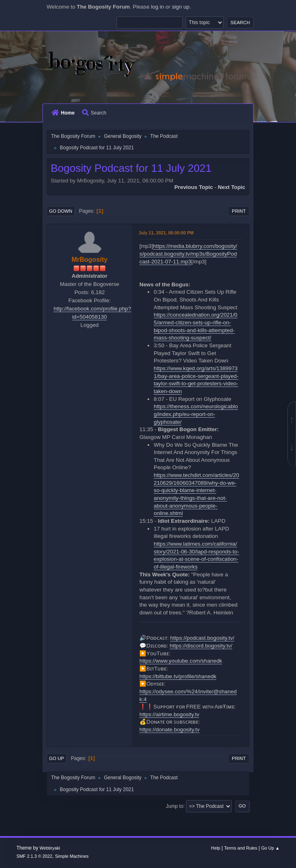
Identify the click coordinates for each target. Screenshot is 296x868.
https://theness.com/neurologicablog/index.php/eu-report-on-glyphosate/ (196, 414)
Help (215, 848)
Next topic (232, 187)
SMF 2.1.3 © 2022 (34, 856)
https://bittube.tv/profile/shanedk (178, 676)
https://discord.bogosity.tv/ (201, 646)
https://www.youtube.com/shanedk (181, 661)
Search (94, 113)
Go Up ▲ (270, 848)
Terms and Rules (241, 848)
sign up (181, 7)
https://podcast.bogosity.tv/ (202, 638)
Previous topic (194, 187)
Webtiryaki (50, 848)
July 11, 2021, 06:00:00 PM (166, 233)
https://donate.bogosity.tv (169, 730)
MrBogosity (90, 260)
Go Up (57, 758)
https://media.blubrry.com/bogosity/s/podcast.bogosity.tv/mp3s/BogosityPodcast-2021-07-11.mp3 (188, 254)
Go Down (61, 211)
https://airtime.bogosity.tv (169, 714)
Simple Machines (72, 856)
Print (239, 211)
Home (63, 113)
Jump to (175, 806)
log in (157, 7)
